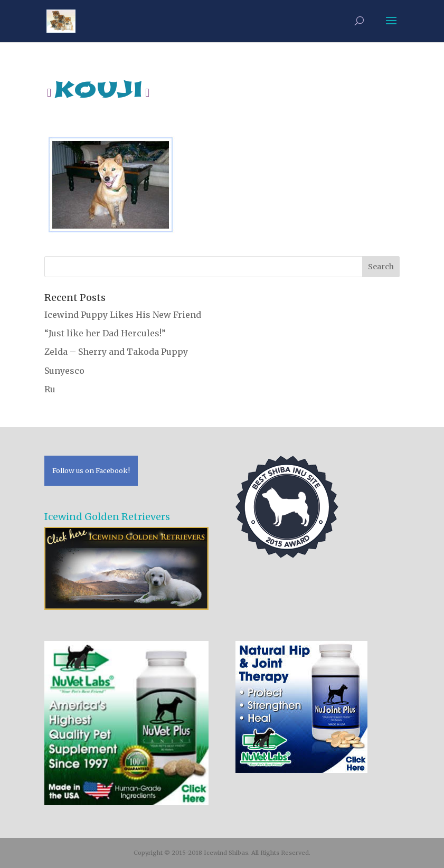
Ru (50, 389)
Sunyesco (64, 371)
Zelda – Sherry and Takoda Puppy (116, 352)
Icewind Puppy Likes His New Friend (123, 315)
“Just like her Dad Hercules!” (105, 333)
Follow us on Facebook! (91, 470)
